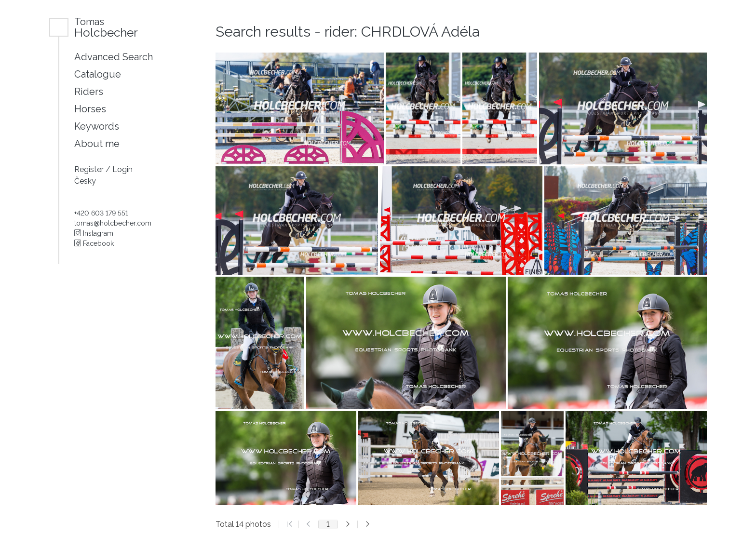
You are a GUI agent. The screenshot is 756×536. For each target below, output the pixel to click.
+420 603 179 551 (101, 213)
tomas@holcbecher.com (113, 223)
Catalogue (98, 74)
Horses (90, 109)
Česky (85, 181)
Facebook (94, 243)
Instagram (94, 233)
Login (122, 169)
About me (97, 144)
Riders (89, 92)
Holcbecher (106, 27)
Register (90, 169)
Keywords (97, 126)
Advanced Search (114, 57)
